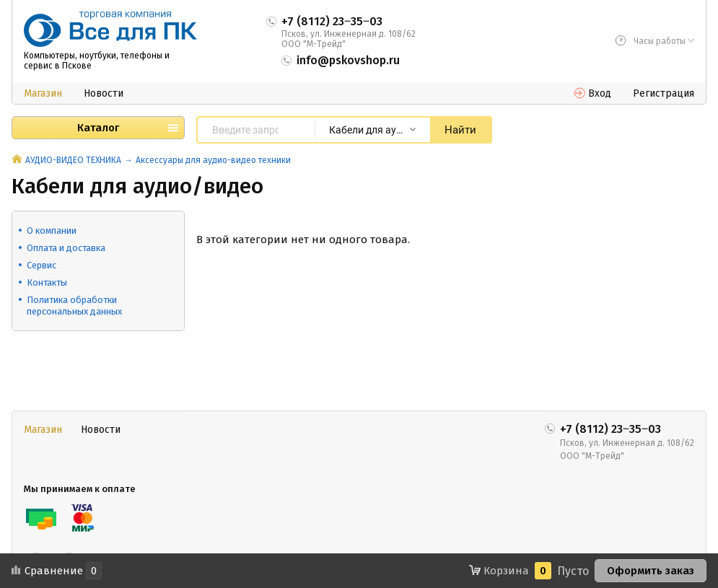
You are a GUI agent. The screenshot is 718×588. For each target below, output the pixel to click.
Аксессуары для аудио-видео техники (213, 160)
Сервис (41, 265)
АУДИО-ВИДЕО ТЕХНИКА (73, 160)
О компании (52, 231)
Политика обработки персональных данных (74, 306)
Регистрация (664, 93)
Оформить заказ (651, 571)
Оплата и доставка (66, 248)
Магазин (43, 93)
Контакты (47, 282)
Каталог (98, 128)
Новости (104, 93)
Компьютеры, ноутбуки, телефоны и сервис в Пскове (97, 61)
